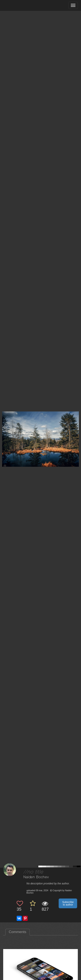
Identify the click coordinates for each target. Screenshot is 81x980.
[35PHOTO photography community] (20, 5)
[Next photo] (77, 427)
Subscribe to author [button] (68, 903)
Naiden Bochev (36, 877)
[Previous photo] (4, 427)
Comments (17, 932)
